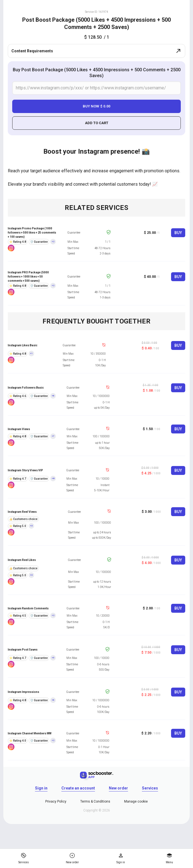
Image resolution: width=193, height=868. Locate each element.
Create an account (78, 788)
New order (118, 788)
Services (150, 788)
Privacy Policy (56, 801)
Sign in (41, 788)
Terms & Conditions (95, 801)
